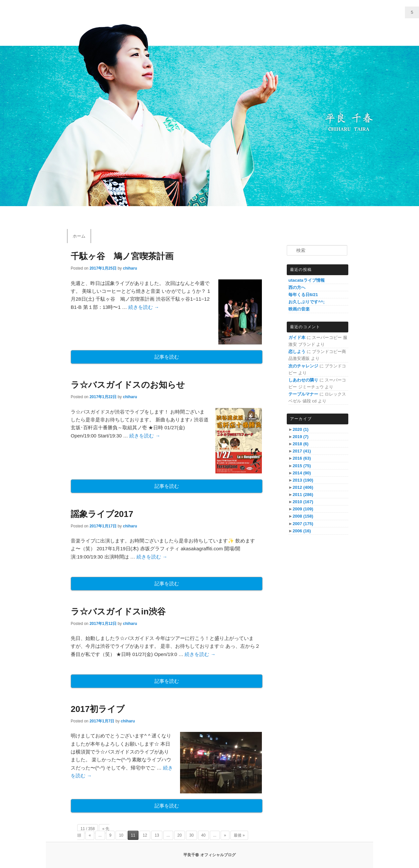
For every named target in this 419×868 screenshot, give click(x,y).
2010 (303, 502)
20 (180, 835)
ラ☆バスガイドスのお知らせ (128, 385)
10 (121, 835)
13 (157, 835)
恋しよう (297, 352)
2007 (303, 524)
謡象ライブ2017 (102, 514)
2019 (301, 437)
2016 (302, 458)
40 (203, 835)
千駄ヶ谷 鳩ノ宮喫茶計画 (122, 256)
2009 (303, 509)
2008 (303, 516)
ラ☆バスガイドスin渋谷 (118, 611)
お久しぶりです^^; (307, 302)
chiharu (130, 268)
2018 (301, 444)
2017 (302, 451)
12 (145, 835)
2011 (303, 495)
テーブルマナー (303, 394)
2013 (303, 480)
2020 (301, 429)
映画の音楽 (299, 309)
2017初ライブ (98, 709)
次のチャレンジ (303, 366)
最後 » (239, 835)
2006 (302, 531)
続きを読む (144, 307)
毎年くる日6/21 (303, 295)
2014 (302, 473)
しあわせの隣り (303, 380)
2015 (302, 466)
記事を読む (167, 357)
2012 (303, 487)
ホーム (79, 236)
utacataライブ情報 (307, 280)
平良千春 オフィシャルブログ (209, 855)
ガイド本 (297, 337)
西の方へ (297, 287)
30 (191, 835)
